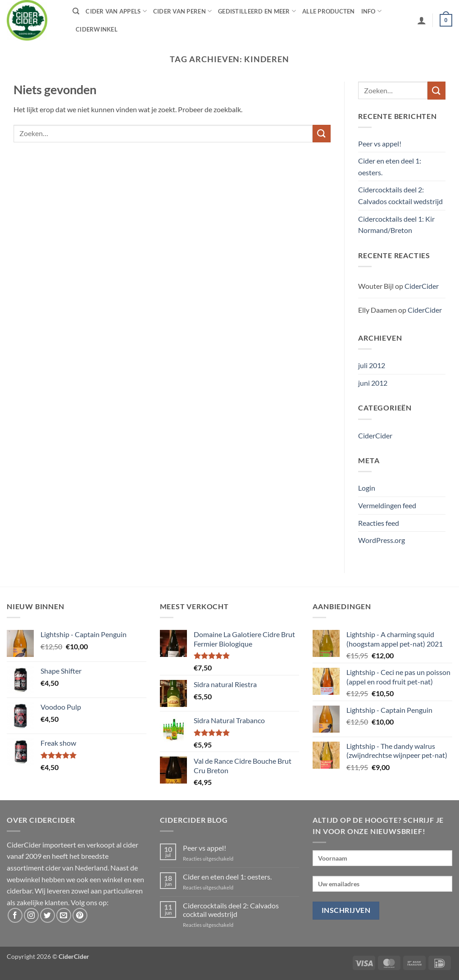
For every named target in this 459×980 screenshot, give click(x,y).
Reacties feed (379, 523)
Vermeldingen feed (387, 505)
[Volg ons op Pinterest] (80, 915)
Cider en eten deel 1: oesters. (390, 166)
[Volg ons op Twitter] (48, 915)
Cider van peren (182, 11)
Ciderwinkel (97, 29)
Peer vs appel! (380, 144)
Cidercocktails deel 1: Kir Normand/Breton (396, 225)
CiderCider (422, 286)
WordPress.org (382, 540)
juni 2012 (373, 383)
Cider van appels (116, 11)
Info (371, 11)
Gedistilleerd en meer (257, 11)
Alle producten (329, 11)
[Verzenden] (322, 134)
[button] (422, 20)
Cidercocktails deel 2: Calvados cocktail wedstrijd (400, 195)
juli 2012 (372, 365)
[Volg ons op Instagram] (31, 915)
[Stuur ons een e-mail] (64, 915)
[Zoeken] (76, 11)
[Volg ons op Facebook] (15, 915)
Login (367, 488)
